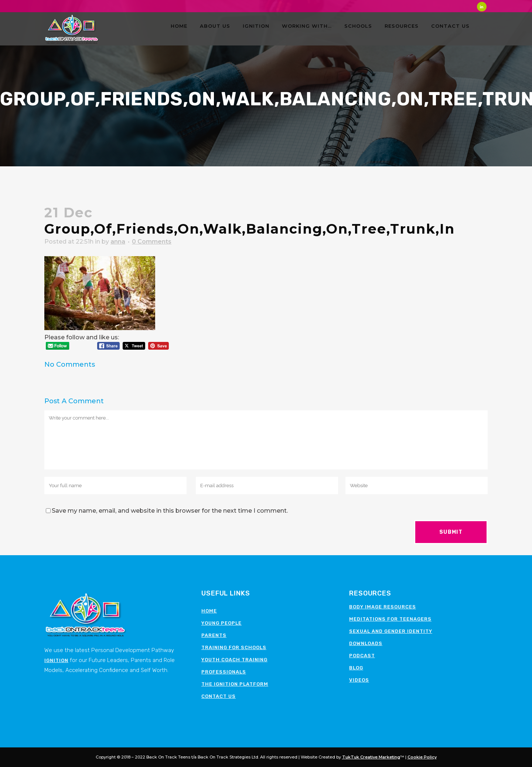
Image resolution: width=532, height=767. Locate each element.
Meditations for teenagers (390, 619)
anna (118, 242)
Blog (356, 668)
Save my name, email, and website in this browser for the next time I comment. (170, 511)
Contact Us (219, 696)
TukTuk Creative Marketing (371, 757)
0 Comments (152, 242)
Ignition (56, 660)
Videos (359, 680)
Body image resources (383, 607)
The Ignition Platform (235, 684)
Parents (214, 635)
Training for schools (234, 647)
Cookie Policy (422, 757)
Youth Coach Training (234, 660)
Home (209, 611)
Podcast (362, 656)
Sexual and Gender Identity (391, 631)
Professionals (224, 672)
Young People (221, 623)
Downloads (366, 643)
